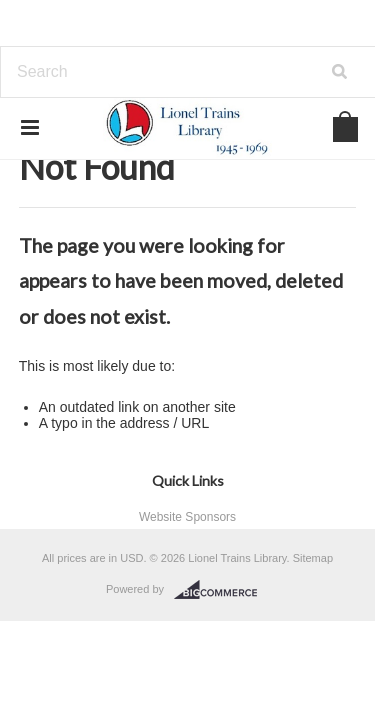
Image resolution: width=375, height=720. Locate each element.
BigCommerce (221, 590)
